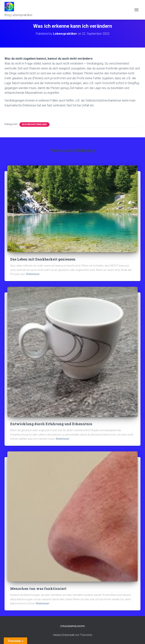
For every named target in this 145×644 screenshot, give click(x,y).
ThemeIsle (86, 635)
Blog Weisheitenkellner (34, 124)
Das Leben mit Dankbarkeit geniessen (43, 259)
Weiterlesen (33, 274)
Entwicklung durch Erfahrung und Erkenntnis (51, 424)
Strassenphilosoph (72, 626)
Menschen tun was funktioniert (38, 589)
